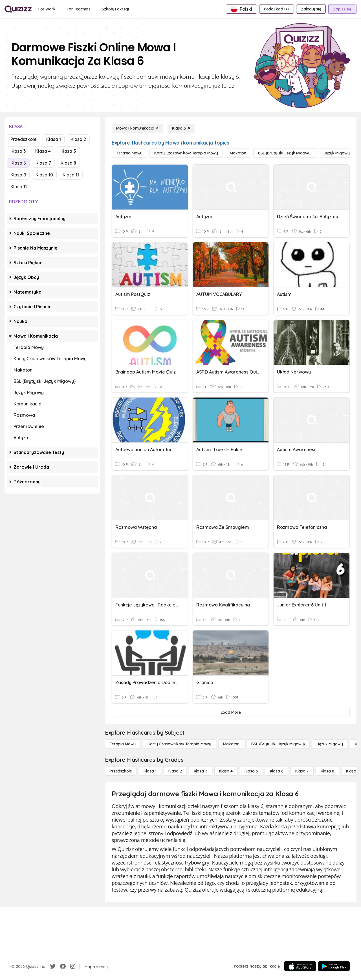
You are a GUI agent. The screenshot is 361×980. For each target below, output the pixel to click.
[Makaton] (238, 153)
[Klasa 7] (302, 771)
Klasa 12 (19, 187)
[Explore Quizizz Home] (18, 9)
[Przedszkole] (121, 771)
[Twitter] (53, 966)
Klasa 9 (18, 175)
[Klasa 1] (150, 771)
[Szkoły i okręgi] (115, 9)
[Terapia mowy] (129, 153)
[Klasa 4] (226, 771)
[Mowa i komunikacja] (137, 128)
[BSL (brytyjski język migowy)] (285, 153)
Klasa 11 (71, 175)
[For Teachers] (79, 9)
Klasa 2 (78, 139)
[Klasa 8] (327, 771)
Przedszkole (24, 139)
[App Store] (300, 966)
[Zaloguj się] (311, 9)
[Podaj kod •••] (277, 9)
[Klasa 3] (201, 771)
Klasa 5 (68, 151)
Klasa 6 (18, 163)
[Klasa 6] (181, 128)
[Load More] (231, 712)
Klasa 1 (54, 139)
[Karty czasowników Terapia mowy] (186, 153)
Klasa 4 (43, 151)
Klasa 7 (43, 163)
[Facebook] (63, 966)
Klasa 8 (68, 163)
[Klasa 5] (251, 771)
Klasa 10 (44, 175)
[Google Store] (334, 966)
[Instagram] (73, 966)
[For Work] (47, 9)
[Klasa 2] (175, 771)
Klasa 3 (18, 151)
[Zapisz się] (342, 9)
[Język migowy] (336, 153)
